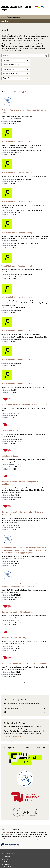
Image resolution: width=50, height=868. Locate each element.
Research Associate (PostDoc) (14, 638)
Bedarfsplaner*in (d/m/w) (11, 456)
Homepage (6, 857)
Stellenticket (5, 832)
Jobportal (5, 9)
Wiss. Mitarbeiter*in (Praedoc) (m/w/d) (17, 141)
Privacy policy (6, 867)
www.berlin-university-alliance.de (15, 737)
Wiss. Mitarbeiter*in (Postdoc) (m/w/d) (17, 173)
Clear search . (27, 92)
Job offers (5, 21)
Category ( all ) (16, 60)
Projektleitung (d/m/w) (10, 430)
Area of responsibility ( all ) (16, 65)
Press (4, 862)
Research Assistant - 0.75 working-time (17, 612)
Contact (5, 859)
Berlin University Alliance (11, 17)
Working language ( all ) (16, 74)
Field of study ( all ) (16, 69)
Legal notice (6, 864)
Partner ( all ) (16, 78)
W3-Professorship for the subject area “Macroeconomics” (24, 405)
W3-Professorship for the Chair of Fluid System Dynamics (24, 663)
